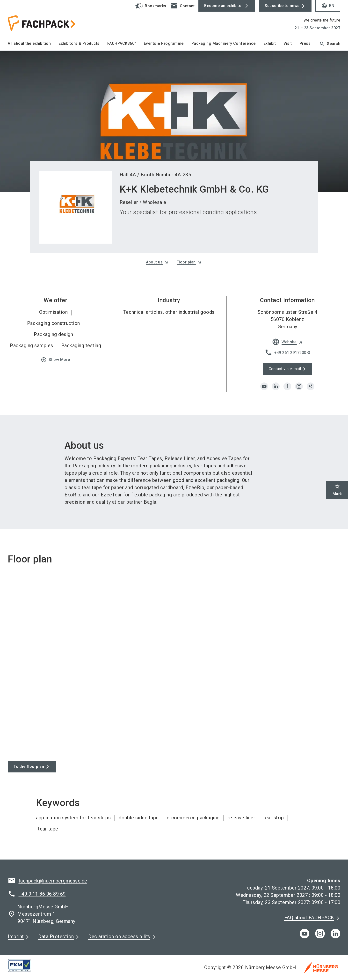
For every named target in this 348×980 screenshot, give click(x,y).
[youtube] (264, 386)
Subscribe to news (282, 6)
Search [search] (330, 44)
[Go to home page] (46, 18)
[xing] (311, 386)
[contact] (182, 6)
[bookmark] (148, 6)
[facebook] (287, 386)
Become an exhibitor (224, 6)
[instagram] (299, 386)
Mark (337, 490)
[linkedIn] (335, 934)
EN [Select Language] (328, 6)
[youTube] (304, 934)
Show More (55, 360)
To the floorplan (29, 767)
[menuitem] (33, 44)
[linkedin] (276, 386)
